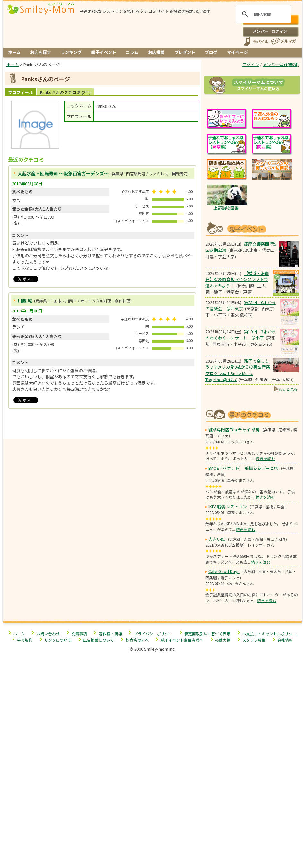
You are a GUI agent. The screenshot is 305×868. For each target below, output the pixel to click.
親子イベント (104, 52)
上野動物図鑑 (226, 288)
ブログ (211, 52)
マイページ (237, 52)
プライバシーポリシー (153, 794)
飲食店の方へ (137, 800)
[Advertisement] (102, 425)
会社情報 (285, 800)
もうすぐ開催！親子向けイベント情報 (252, 309)
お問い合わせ (48, 794)
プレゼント (185, 52)
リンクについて (58, 800)
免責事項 (79, 794)
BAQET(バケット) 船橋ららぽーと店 (243, 629)
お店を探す (41, 52)
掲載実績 (223, 800)
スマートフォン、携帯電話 (256, 41)
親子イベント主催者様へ (182, 800)
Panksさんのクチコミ (65, 92)
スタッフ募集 (254, 800)
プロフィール (21, 92)
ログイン (270, 31)
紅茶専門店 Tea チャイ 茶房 (234, 590)
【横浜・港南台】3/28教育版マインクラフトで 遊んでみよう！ (237, 360)
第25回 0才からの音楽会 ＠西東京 (241, 386)
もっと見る (288, 469)
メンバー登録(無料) (281, 64)
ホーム (14, 52)
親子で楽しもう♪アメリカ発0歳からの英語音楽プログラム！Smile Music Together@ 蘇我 (238, 451)
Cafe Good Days (224, 732)
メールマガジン (283, 41)
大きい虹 (217, 700)
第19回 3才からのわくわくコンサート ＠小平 (241, 415)
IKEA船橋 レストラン (228, 667)
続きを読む (266, 619)
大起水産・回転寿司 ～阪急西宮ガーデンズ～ (63, 173)
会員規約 (25, 800)
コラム (132, 52)
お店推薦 (156, 52)
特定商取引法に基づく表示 (207, 794)
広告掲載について (99, 800)
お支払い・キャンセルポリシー (269, 794)
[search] (262, 14)
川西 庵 (25, 301)
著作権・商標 (110, 794)
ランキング (71, 52)
